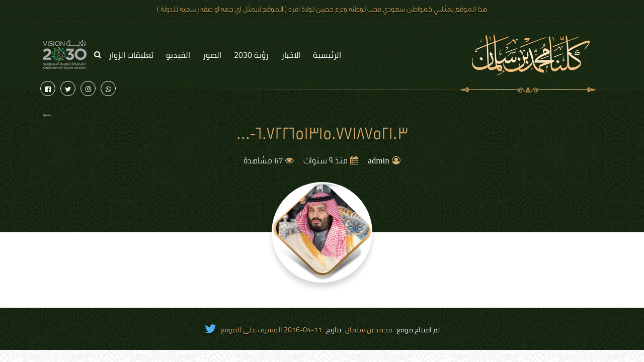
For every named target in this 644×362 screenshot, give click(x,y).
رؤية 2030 (251, 55)
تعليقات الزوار (131, 55)
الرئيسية (327, 55)
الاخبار (291, 55)
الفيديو (178, 55)
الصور (212, 55)
